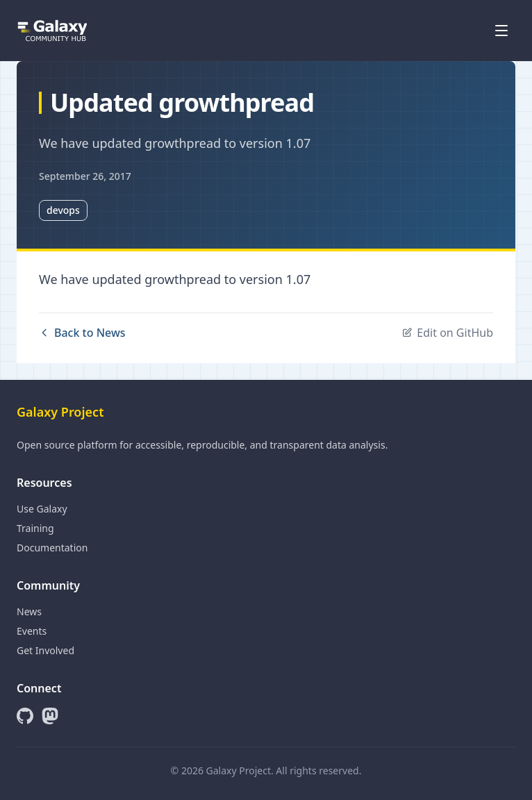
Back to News (82, 333)
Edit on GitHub (447, 333)
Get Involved (45, 650)
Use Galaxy (42, 509)
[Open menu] (501, 31)
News (29, 611)
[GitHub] (25, 716)
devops (63, 210)
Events (32, 631)
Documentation (52, 548)
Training (35, 528)
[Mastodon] (50, 716)
